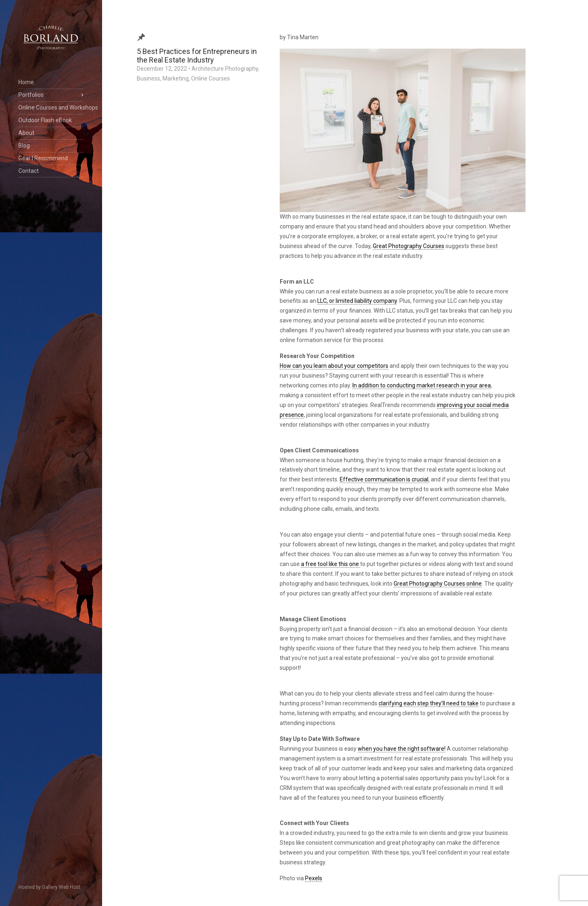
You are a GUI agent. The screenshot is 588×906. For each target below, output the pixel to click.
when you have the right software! (402, 749)
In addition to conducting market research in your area (422, 385)
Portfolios (31, 95)
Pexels (314, 878)
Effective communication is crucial (384, 479)
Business (148, 78)
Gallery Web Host (61, 887)
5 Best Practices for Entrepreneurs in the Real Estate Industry (197, 56)
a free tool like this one (331, 564)
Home (26, 82)
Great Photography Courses (409, 246)
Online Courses (210, 78)
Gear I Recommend (43, 158)
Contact (29, 171)
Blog (24, 145)
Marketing (176, 78)
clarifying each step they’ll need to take (429, 703)
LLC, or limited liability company (357, 301)
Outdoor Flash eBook (45, 120)
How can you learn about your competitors (334, 366)
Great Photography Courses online (438, 584)
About (26, 133)
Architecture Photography (225, 69)
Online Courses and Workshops (51, 107)
